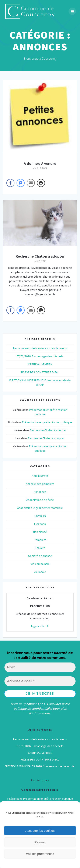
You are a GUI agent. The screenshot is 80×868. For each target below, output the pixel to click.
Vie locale (40, 572)
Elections (40, 524)
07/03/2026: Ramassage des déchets (40, 356)
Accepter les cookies (40, 831)
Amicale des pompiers (40, 484)
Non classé (40, 532)
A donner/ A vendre (40, 163)
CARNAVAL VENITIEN (40, 364)
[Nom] (40, 667)
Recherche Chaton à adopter (40, 256)
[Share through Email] (31, 183)
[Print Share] (41, 183)
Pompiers (40, 540)
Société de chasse (40, 556)
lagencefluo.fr (40, 626)
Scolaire (40, 548)
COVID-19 (40, 516)
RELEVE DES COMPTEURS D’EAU (40, 372)
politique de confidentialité (33, 708)
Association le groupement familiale (40, 508)
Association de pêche (40, 500)
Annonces (40, 492)
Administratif (40, 476)
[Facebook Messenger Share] (21, 183)
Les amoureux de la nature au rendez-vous (40, 348)
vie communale (40, 564)
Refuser (40, 842)
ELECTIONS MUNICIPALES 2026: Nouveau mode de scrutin (40, 766)
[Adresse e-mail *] (40, 681)
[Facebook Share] (10, 183)
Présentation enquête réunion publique (47, 422)
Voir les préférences (40, 854)
